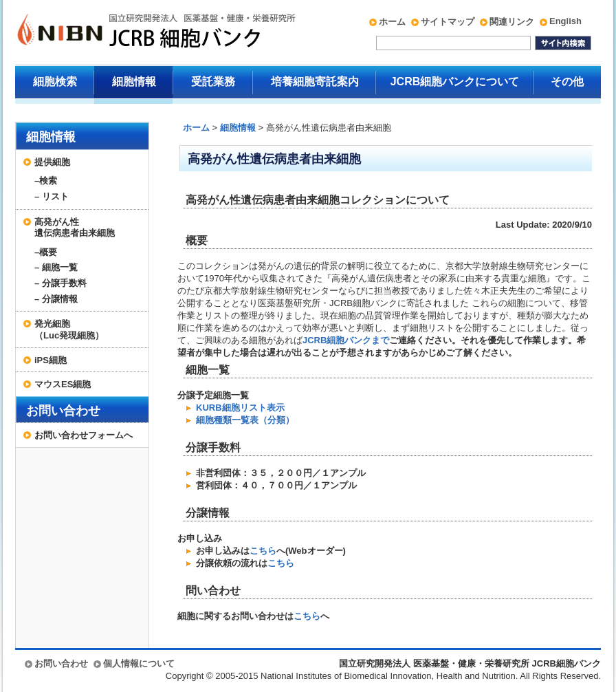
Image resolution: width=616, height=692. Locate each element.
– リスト (52, 196)
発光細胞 (88, 329)
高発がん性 (88, 228)
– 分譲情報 (56, 299)
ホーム (392, 22)
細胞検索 (55, 82)
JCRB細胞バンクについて (455, 82)
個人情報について (139, 663)
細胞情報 (134, 82)
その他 (567, 82)
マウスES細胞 (63, 384)
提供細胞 (52, 162)
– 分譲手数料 (60, 283)
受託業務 (213, 82)
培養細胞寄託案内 (315, 82)
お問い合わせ (63, 411)
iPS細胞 (51, 360)
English (565, 21)
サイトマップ (448, 22)
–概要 (46, 252)
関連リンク (512, 22)
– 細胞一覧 (56, 267)
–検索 (46, 181)
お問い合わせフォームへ (84, 435)
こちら (263, 551)
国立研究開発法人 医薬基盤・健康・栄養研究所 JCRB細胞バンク (142, 32)
